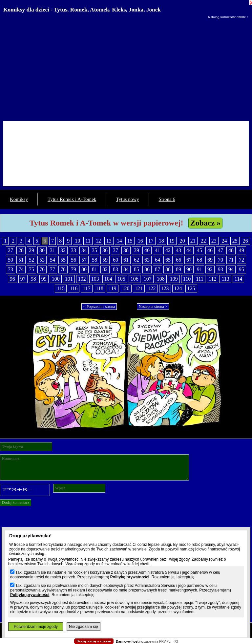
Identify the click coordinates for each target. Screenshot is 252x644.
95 (241, 269)
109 (174, 279)
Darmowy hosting (130, 642)
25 (235, 241)
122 (152, 288)
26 (245, 241)
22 (203, 241)
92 (210, 269)
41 (157, 250)
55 (63, 260)
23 (214, 241)
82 (105, 269)
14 (119, 241)
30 (42, 250)
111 (200, 279)
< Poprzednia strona (99, 307)
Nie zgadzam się (84, 627)
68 (199, 260)
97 (23, 279)
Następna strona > (153, 307)
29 (31, 250)
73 (10, 269)
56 (73, 260)
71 (231, 260)
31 (52, 250)
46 (210, 250)
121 (139, 288)
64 (157, 260)
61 (126, 260)
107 (148, 279)
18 (161, 241)
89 (178, 269)
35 (94, 250)
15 (130, 241)
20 (182, 241)
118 (100, 288)
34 (84, 250)
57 (84, 260)
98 (33, 279)
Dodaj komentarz (16, 503)
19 (172, 241)
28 (21, 250)
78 (63, 269)
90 (189, 269)
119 (112, 288)
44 (189, 250)
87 (157, 269)
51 (21, 260)
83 (115, 269)
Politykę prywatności (130, 577)
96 (12, 279)
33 (73, 250)
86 (147, 269)
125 (191, 288)
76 (42, 269)
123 (165, 288)
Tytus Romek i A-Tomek (72, 199)
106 (135, 279)
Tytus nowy (127, 199)
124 (178, 288)
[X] (176, 642)
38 (126, 250)
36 (105, 250)
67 (189, 260)
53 (42, 260)
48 (231, 250)
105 (121, 279)
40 (147, 250)
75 (31, 269)
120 (126, 288)
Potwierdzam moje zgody (36, 627)
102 (82, 279)
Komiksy (19, 199)
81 (94, 269)
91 (199, 269)
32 (63, 250)
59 (105, 260)
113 (225, 279)
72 (241, 260)
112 (212, 279)
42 (168, 250)
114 (238, 279)
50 (10, 260)
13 (109, 241)
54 (52, 260)
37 (115, 250)
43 (178, 250)
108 (161, 279)
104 (108, 279)
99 (44, 279)
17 (151, 241)
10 (77, 241)
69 (210, 260)
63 (147, 260)
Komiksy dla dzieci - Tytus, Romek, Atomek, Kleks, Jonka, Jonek (82, 10)
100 (56, 279)
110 (187, 279)
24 (224, 241)
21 (193, 241)
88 (168, 269)
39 (136, 250)
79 (73, 269)
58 (94, 260)
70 (220, 260)
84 (126, 269)
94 (231, 269)
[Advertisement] (126, 68)
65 (168, 260)
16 (140, 241)
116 (74, 288)
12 (98, 241)
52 (31, 260)
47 (220, 250)
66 (178, 260)
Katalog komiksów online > (228, 17)
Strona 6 (167, 199)
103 (95, 279)
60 (115, 260)
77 (52, 269)
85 (136, 269)
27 (10, 250)
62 (136, 260)
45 (199, 250)
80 (84, 269)
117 (86, 288)
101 (69, 279)
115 (61, 288)
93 (220, 269)
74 (21, 269)
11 (88, 241)
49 (241, 250)
